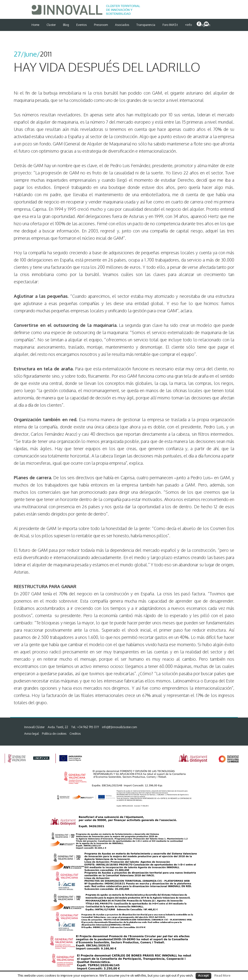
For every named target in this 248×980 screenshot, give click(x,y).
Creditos (75, 734)
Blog (66, 25)
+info (188, 25)
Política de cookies (54, 734)
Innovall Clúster (34, 727)
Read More (222, 975)
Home (35, 25)
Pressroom (101, 25)
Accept (203, 975)
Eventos (81, 25)
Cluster (51, 25)
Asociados (122, 25)
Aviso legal (31, 734)
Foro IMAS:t (170, 25)
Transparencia (146, 25)
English (205, 25)
